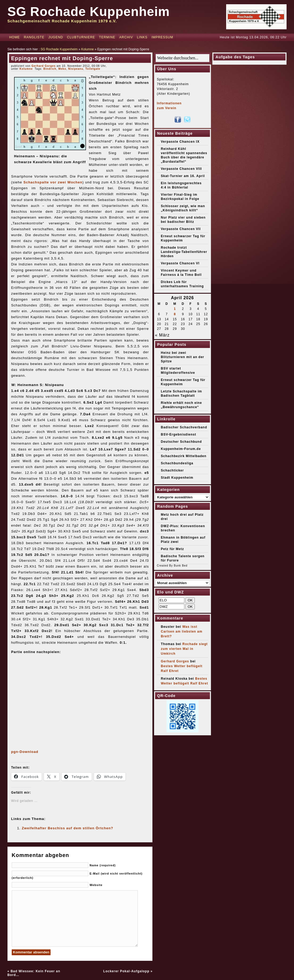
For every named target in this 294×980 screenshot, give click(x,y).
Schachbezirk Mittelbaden (184, 456)
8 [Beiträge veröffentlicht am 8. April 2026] (175, 314)
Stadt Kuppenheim (177, 478)
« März (162, 335)
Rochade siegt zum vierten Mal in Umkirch (184, 649)
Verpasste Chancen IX (180, 142)
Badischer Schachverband (184, 427)
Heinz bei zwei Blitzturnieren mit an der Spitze (183, 357)
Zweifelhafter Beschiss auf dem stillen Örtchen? (68, 828)
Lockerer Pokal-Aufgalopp (126, 971)
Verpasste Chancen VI (180, 263)
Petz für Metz (173, 549)
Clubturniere (81, 37)
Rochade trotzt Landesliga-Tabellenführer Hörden (184, 252)
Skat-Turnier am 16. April (183, 176)
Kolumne (87, 49)
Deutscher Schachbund (181, 442)
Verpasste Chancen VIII (181, 169)
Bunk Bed (181, 566)
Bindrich (50, 69)
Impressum (162, 37)
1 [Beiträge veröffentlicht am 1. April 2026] (175, 309)
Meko (62, 69)
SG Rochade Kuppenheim (89, 12)
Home (15, 37)
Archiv (126, 37)
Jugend (56, 37)
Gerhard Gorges (44, 66)
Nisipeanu (76, 69)
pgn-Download (25, 752)
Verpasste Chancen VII (181, 229)
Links (142, 37)
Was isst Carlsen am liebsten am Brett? (182, 632)
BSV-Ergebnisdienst (179, 434)
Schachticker (173, 470)
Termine (107, 37)
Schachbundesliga (177, 463)
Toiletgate (93, 69)
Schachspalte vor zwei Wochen (53, 182)
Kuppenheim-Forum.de (181, 449)
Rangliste (34, 37)
